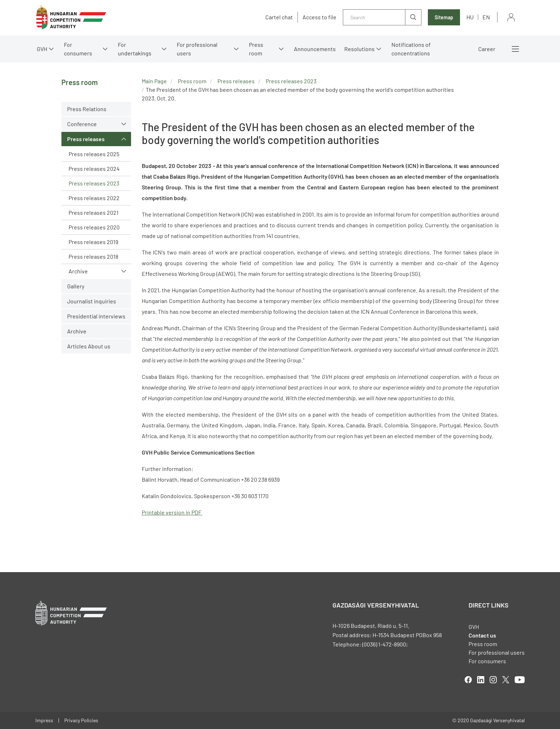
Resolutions (359, 49)
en (486, 17)
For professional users (197, 49)
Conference (82, 124)
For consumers (78, 49)
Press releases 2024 (94, 168)
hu (470, 17)
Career (487, 49)
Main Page (154, 81)
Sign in (511, 17)
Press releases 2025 (94, 154)
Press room (256, 49)
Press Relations (87, 109)
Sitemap (444, 17)
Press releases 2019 (93, 242)
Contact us (482, 635)
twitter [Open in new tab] (506, 680)
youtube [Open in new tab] (520, 680)
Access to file (319, 17)
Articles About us (89, 346)
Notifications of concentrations (411, 49)
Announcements (315, 49)
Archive (78, 271)
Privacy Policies (81, 720)
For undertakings (135, 49)
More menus (515, 49)
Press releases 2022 (94, 198)
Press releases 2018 (93, 256)
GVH (42, 49)
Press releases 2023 (94, 183)
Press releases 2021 (94, 212)
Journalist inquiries (92, 301)
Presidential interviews (96, 316)
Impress (44, 720)
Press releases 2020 (94, 227)
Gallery (76, 286)
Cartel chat (279, 17)
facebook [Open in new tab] (468, 680)
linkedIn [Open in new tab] (481, 680)
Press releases (86, 139)
